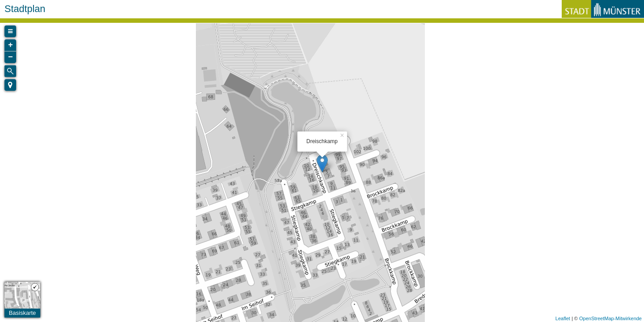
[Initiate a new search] (10, 71)
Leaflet (563, 318)
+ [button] (11, 45)
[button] (10, 85)
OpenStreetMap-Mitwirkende (610, 318)
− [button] (11, 57)
